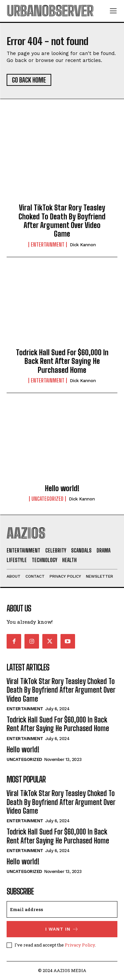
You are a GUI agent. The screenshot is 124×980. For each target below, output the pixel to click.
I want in (62, 929)
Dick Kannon (83, 245)
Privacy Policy (80, 945)
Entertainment (48, 245)
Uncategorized (47, 499)
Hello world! (62, 488)
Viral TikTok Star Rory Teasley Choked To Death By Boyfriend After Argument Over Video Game (62, 221)
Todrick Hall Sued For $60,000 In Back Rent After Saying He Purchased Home (62, 361)
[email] (62, 909)
